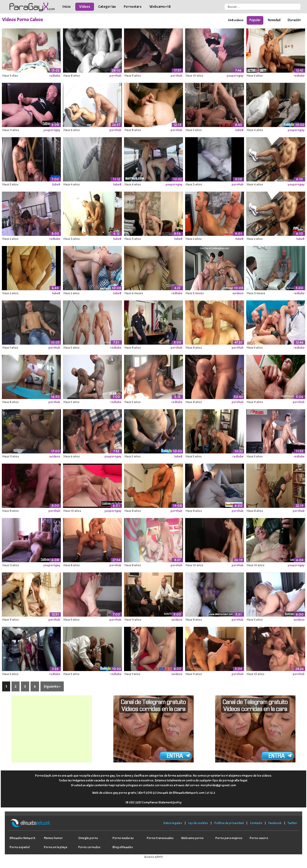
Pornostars (133, 7)
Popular (255, 20)
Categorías (107, 7)
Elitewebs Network (23, 838)
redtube (55, 76)
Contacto (256, 823)
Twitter (293, 823)
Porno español (20, 847)
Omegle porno (88, 838)
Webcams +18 (160, 7)
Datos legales (173, 823)
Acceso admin (153, 857)
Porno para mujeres (229, 838)
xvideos (238, 293)
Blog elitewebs (123, 847)
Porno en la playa (56, 847)
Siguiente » (52, 686)
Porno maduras (123, 838)
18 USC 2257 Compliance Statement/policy (153, 802)
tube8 (239, 130)
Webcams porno (192, 838)
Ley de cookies (198, 823)
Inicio (67, 7)
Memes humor (53, 838)
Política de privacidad (229, 823)
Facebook (275, 823)
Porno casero (259, 838)
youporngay (235, 76)
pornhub (115, 76)
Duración (294, 20)
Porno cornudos (89, 847)
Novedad (274, 20)
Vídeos (85, 7)
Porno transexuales (160, 838)
